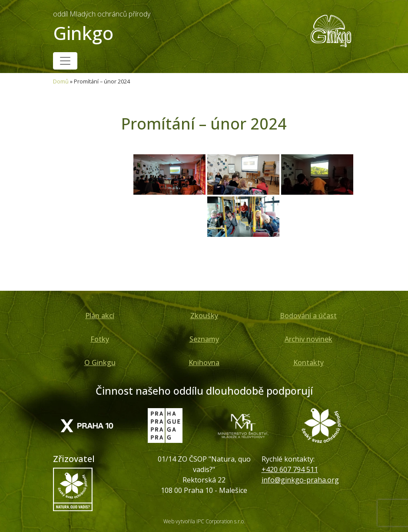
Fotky (100, 339)
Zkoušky (204, 316)
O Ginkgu (100, 362)
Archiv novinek (308, 339)
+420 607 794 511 (290, 469)
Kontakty (308, 362)
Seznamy (204, 339)
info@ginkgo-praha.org (300, 480)
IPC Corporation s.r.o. (221, 521)
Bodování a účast (308, 316)
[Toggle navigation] (65, 61)
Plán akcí (100, 316)
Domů (61, 81)
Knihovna (204, 362)
